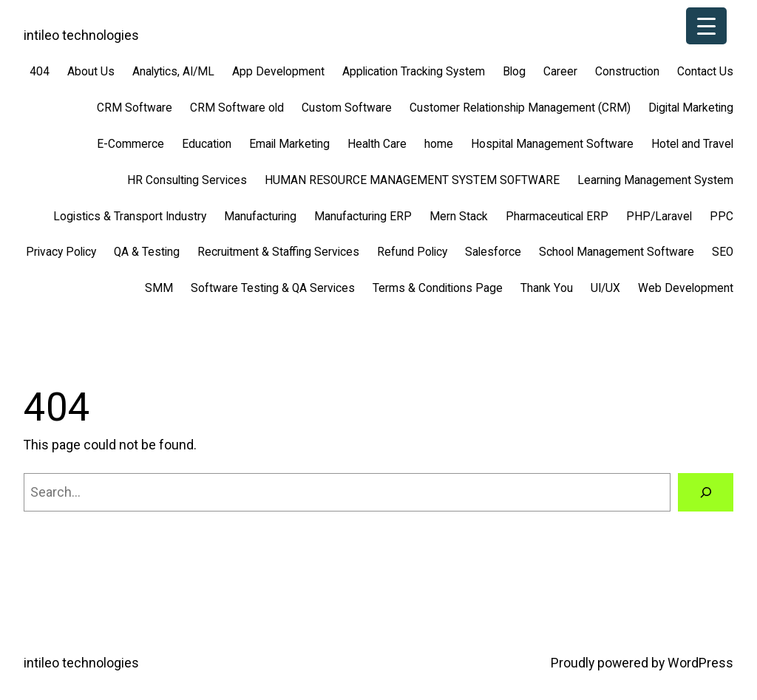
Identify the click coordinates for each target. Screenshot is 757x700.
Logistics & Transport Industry (130, 217)
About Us (91, 72)
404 (40, 72)
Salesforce (493, 252)
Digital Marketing (691, 108)
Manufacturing (260, 217)
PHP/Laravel (659, 217)
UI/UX (605, 288)
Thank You (547, 288)
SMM (159, 288)
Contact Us (705, 72)
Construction (627, 72)
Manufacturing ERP (363, 217)
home (439, 144)
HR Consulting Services (187, 180)
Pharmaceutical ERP (557, 217)
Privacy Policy (61, 252)
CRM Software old (237, 108)
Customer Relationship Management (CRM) (520, 108)
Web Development (686, 288)
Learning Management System (655, 180)
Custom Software (347, 108)
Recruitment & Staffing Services (278, 252)
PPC (722, 217)
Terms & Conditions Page (438, 288)
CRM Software (135, 108)
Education (207, 144)
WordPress (700, 663)
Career (560, 72)
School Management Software (617, 252)
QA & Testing (147, 252)
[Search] (706, 492)
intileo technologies (81, 35)
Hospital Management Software (552, 144)
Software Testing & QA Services (273, 288)
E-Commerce (130, 144)
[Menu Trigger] (706, 26)
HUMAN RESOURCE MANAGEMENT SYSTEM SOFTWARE (412, 180)
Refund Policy (412, 252)
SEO (723, 252)
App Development (278, 72)
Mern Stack (459, 217)
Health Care (377, 144)
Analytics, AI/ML (173, 72)
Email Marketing (289, 144)
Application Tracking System (414, 72)
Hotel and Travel (692, 144)
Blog (514, 72)
